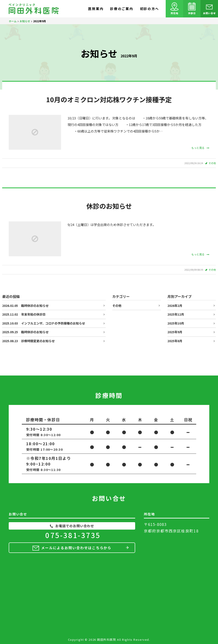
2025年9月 (175, 332)
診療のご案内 (122, 9)
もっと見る (200, 148)
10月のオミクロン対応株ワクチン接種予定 (109, 99)
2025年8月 (175, 341)
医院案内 (96, 9)
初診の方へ (150, 9)
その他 (212, 163)
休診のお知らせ (109, 206)
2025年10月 (176, 323)
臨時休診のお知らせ (25, 306)
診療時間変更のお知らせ (28, 341)
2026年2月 (175, 306)
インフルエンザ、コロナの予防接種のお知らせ (44, 323)
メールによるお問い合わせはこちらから (76, 548)
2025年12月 (176, 314)
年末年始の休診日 (24, 314)
